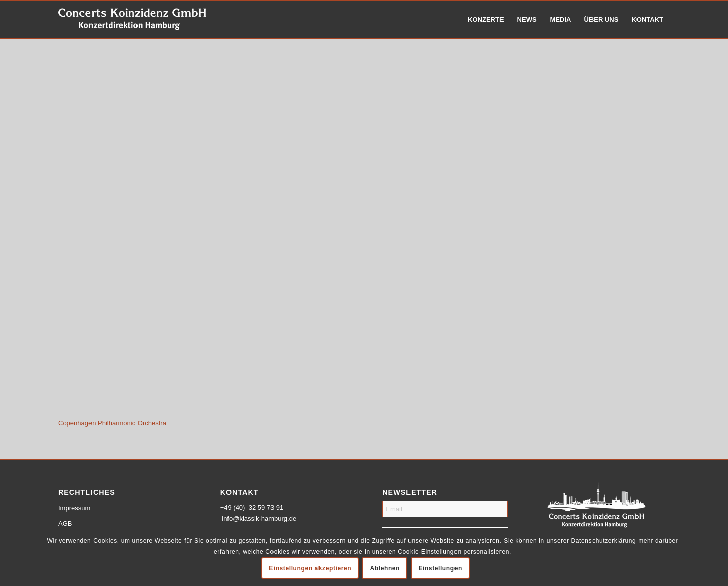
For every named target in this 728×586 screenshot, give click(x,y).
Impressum (74, 508)
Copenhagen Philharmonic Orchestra (112, 423)
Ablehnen (385, 568)
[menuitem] (486, 19)
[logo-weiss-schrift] (132, 19)
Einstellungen (440, 568)
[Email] (445, 509)
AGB (65, 524)
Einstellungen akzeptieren (310, 568)
